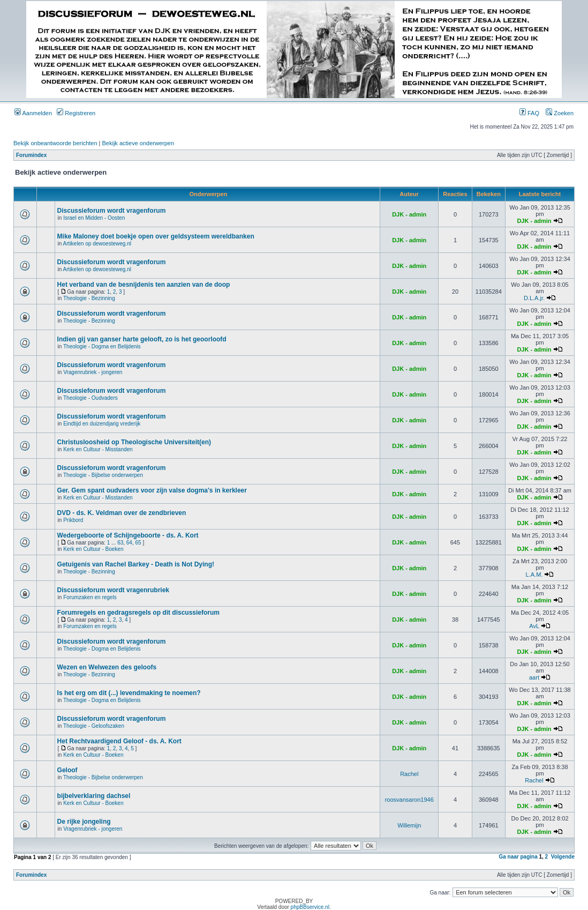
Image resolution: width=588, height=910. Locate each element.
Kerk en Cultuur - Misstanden (98, 449)
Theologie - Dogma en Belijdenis (102, 346)
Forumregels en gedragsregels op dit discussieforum (138, 613)
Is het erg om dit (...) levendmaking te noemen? (129, 693)
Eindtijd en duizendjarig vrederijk (102, 424)
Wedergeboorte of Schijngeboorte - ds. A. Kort (128, 535)
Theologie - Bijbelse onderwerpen (103, 475)
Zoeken (560, 113)
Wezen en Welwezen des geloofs (107, 667)
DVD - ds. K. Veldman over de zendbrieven (122, 513)
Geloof (67, 770)
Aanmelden (33, 113)
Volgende (563, 857)
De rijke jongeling (84, 822)
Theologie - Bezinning (89, 298)
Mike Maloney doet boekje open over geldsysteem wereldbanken (156, 236)
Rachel (409, 774)
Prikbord (73, 520)
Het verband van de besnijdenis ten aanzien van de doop (144, 285)
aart (534, 677)
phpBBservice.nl (310, 907)
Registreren (76, 113)
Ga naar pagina (518, 857)
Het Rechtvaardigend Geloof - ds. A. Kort (119, 741)
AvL (534, 626)
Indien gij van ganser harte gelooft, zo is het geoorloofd (142, 339)
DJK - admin (409, 214)
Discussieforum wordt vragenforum (112, 211)
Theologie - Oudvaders (91, 398)
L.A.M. (534, 575)
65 (138, 543)
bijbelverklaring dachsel (94, 796)
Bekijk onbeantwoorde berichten (55, 143)
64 (129, 543)
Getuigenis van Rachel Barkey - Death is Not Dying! (136, 564)
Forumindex (31, 155)
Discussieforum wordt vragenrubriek (113, 590)
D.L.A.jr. (534, 298)
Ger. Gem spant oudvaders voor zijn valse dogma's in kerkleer (152, 490)
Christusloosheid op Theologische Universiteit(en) (134, 442)
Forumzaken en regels (90, 597)
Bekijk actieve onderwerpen (138, 143)
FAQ (529, 113)
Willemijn (409, 825)
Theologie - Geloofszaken (94, 726)
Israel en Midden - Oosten (94, 218)
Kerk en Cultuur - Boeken (93, 549)
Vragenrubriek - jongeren (93, 372)
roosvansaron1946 (409, 800)
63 (120, 543)
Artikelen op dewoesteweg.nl (97, 244)
